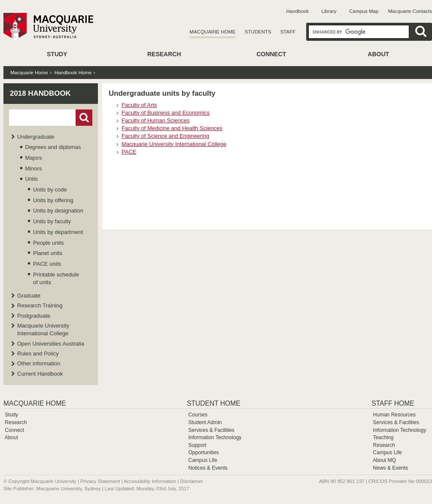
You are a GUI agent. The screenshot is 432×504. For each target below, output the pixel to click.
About (378, 54)
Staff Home (393, 403)
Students (258, 32)
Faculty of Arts (139, 105)
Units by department (58, 232)
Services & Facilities (211, 430)
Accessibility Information (150, 481)
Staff (288, 32)
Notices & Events (208, 468)
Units (32, 179)
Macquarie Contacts (410, 11)
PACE (129, 152)
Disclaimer (192, 481)
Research (164, 54)
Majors (34, 158)
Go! (84, 118)
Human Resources (394, 415)
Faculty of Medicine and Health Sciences (172, 128)
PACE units (47, 264)
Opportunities (203, 452)
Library (329, 11)
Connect (271, 54)
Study (57, 54)
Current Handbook (40, 374)
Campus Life (202, 460)
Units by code (50, 190)
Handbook (298, 11)
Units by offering (53, 200)
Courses (198, 415)
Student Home (213, 403)
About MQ (384, 460)
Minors (34, 169)
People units (49, 243)
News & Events (391, 468)
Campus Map (364, 11)
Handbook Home (73, 73)
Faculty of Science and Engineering (166, 136)
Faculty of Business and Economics (166, 113)
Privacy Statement (100, 481)
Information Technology (215, 437)
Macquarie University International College (174, 144)
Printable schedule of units (56, 278)
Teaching (383, 437)
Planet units (48, 253)
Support (197, 445)
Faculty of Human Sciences (155, 120)
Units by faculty (52, 221)
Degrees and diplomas (53, 147)
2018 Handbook (40, 93)
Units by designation (58, 211)
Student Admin (205, 422)
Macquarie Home (212, 32)
